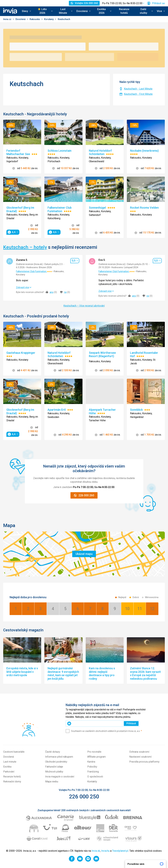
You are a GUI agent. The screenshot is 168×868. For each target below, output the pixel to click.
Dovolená (21, 19)
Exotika (7, 767)
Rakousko (35, 19)
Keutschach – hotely (25, 247)
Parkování (9, 772)
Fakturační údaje (54, 767)
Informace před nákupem (59, 757)
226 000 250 (84, 796)
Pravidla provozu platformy (144, 762)
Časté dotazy (53, 752)
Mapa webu (52, 782)
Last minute (10, 762)
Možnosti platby (54, 772)
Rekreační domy (12, 782)
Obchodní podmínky (56, 762)
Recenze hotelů (124, 11)
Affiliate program (96, 757)
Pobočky (92, 767)
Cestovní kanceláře (14, 752)
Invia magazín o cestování (60, 777)
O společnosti (95, 777)
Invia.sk (96, 851)
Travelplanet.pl (120, 851)
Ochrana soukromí (139, 752)
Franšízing (93, 772)
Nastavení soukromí (140, 757)
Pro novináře (94, 752)
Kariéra (91, 762)
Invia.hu (105, 851)
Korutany (49, 19)
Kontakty (92, 782)
